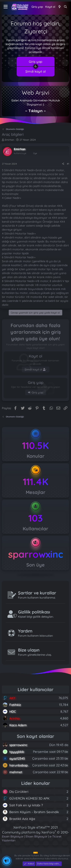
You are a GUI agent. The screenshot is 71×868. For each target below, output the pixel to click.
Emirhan (9, 140)
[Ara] (65, 7)
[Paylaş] (63, 164)
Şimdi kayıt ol (35, 71)
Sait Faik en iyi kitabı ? (26, 805)
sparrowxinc (36, 554)
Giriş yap (35, 62)
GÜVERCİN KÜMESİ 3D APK (29, 798)
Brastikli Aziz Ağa (22, 819)
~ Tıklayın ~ (35, 111)
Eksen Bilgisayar (13, 836)
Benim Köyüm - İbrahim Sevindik (34, 812)
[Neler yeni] (59, 7)
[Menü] (6, 7)
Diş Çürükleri (19, 792)
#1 (68, 164)
